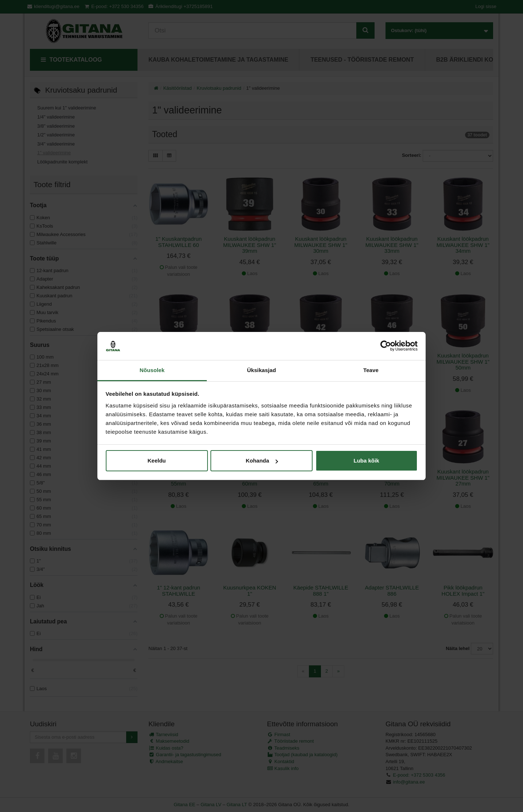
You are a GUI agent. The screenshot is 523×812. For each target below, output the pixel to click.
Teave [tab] (371, 370)
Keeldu (156, 461)
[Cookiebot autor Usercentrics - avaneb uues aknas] (386, 346)
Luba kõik (366, 461)
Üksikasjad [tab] (261, 370)
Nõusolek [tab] (152, 370)
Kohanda (262, 461)
